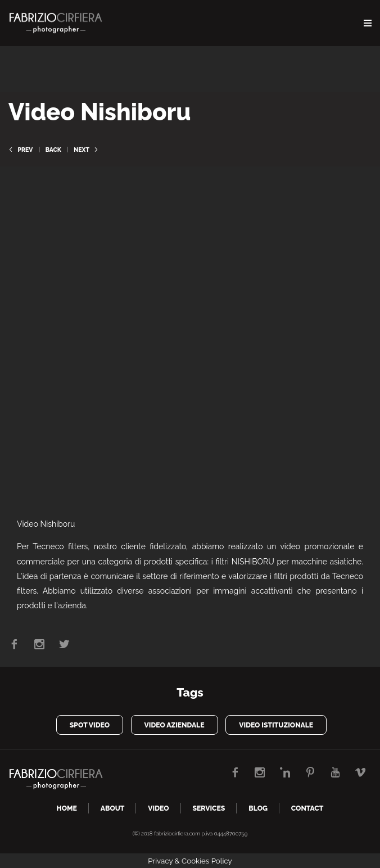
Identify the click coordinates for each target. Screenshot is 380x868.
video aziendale (175, 725)
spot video (90, 725)
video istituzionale (276, 725)
